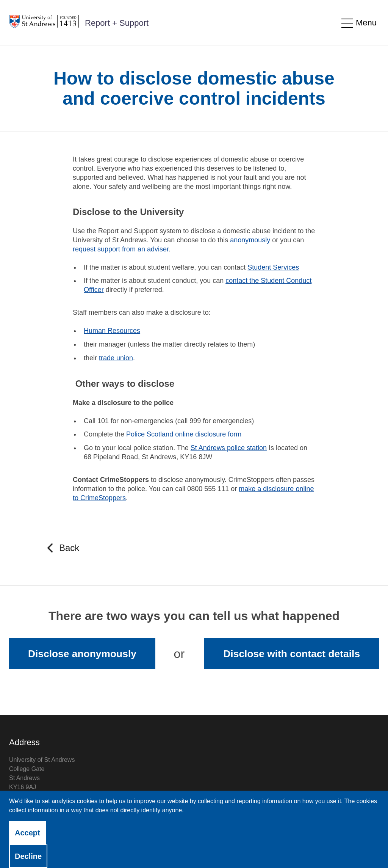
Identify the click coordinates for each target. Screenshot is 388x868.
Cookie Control (154, 850)
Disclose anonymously (82, 654)
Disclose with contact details (292, 654)
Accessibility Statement (91, 850)
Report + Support (117, 23)
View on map (27, 805)
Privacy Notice (28, 850)
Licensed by (336, 850)
